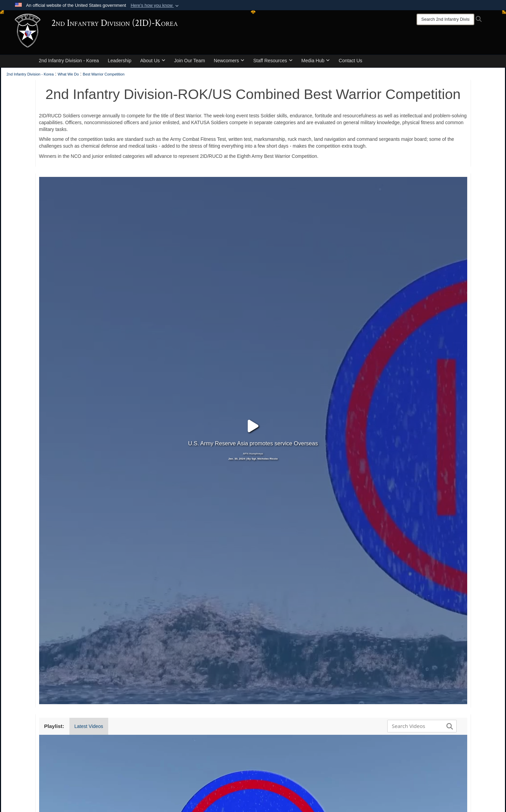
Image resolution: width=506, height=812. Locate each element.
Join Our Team (190, 61)
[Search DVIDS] (420, 623)
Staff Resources (273, 61)
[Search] (445, 19)
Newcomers (229, 61)
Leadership (120, 61)
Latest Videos (89, 624)
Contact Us (350, 61)
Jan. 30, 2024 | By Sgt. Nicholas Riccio (253, 408)
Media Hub (316, 61)
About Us (153, 61)
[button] (155, 5)
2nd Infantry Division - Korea (69, 61)
